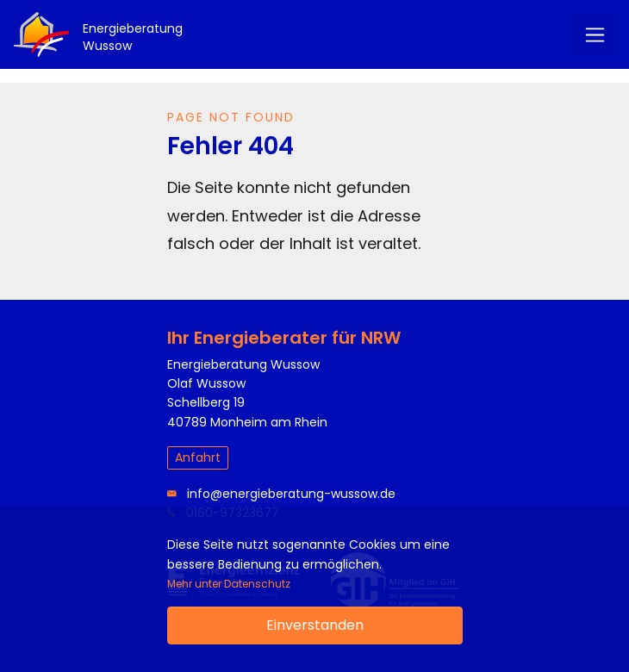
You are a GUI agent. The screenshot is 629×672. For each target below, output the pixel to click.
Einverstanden (315, 625)
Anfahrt (198, 457)
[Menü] (595, 34)
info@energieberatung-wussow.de (281, 494)
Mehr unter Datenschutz (229, 584)
